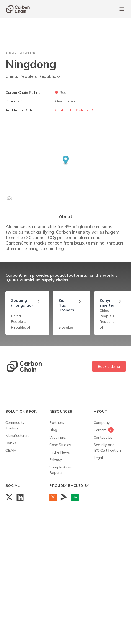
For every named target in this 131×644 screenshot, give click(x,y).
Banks (11, 443)
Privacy (56, 459)
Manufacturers (17, 435)
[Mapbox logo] (9, 199)
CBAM (11, 450)
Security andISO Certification (107, 447)
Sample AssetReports (61, 470)
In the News (60, 452)
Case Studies (60, 445)
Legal (98, 458)
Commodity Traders (15, 425)
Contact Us (103, 437)
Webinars (58, 437)
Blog (53, 430)
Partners (57, 422)
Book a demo (109, 366)
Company (102, 422)
